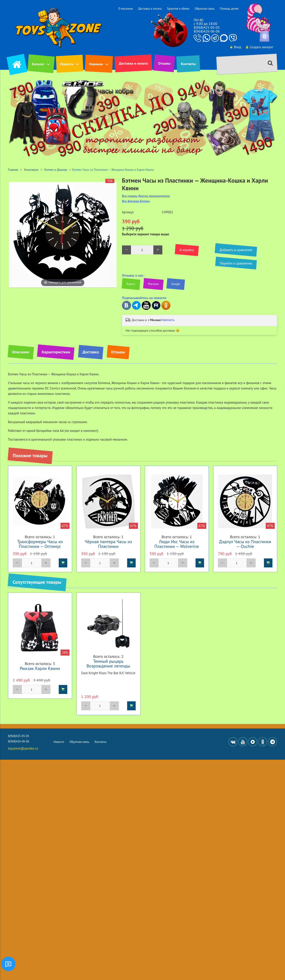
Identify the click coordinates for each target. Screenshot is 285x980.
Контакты (188, 64)
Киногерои (31, 170)
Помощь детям (229, 9)
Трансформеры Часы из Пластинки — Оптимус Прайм (40, 546)
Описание (21, 352)
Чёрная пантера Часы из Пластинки (108, 544)
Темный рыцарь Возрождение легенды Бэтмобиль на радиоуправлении (108, 668)
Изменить (167, 320)
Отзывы (164, 63)
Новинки (96, 64)
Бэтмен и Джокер (56, 170)
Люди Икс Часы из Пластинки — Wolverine (177, 544)
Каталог (38, 64)
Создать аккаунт (260, 47)
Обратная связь (205, 9)
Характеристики (56, 352)
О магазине (125, 9)
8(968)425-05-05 (207, 27)
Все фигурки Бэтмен (136, 201)
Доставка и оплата (150, 9)
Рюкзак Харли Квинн (40, 668)
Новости (67, 64)
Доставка (91, 352)
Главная (13, 170)
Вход (236, 47)
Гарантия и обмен (178, 9)
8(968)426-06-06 (207, 31)
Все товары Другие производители (146, 196)
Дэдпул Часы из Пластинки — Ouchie (245, 544)
